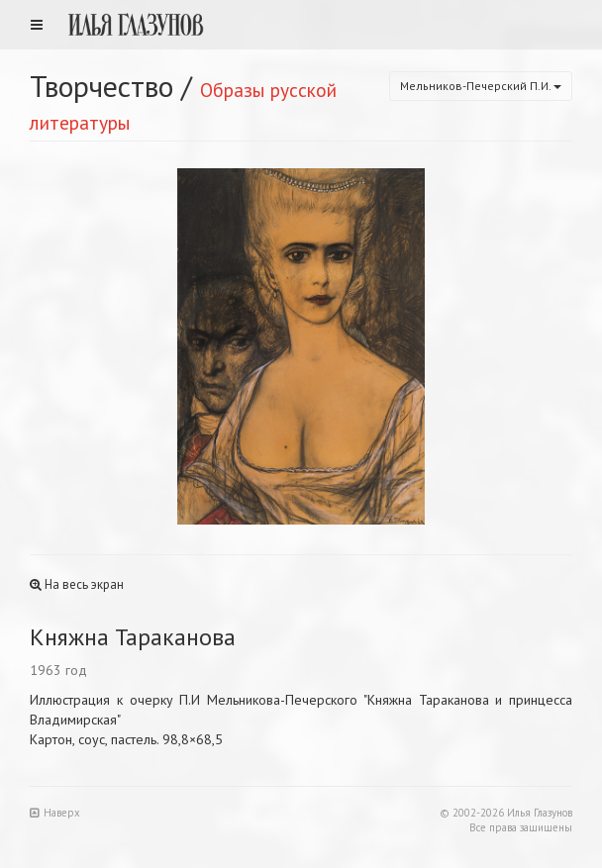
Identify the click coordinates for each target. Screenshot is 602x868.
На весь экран (77, 584)
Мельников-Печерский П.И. (481, 86)
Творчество (101, 86)
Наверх (55, 813)
